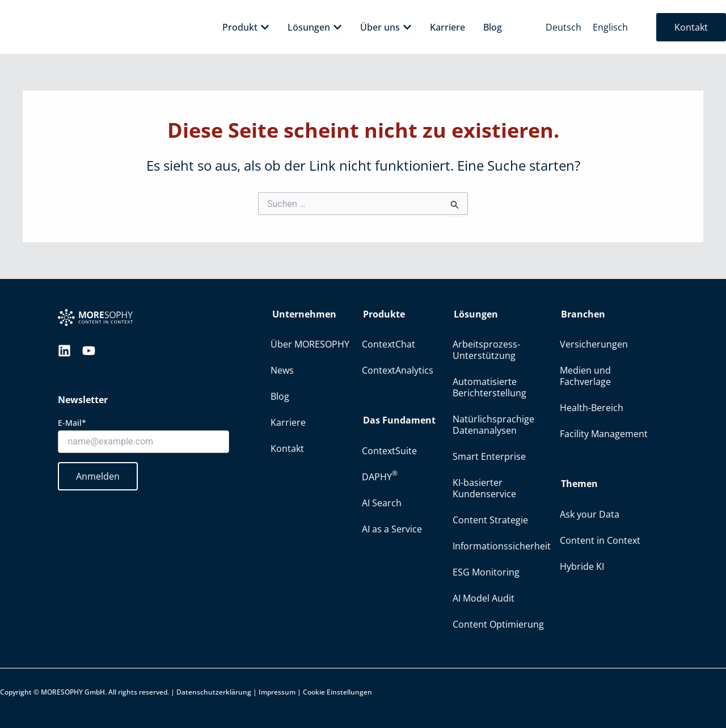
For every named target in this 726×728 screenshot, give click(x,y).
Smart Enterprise (489, 456)
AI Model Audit (484, 598)
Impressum (277, 692)
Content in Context (600, 540)
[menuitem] (564, 27)
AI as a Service (392, 529)
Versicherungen (594, 344)
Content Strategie (490, 520)
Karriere (288, 422)
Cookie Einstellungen (337, 692)
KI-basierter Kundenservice (484, 488)
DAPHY (380, 476)
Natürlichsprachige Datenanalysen (493, 425)
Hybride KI (582, 566)
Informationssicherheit (502, 546)
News (282, 370)
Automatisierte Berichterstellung (489, 387)
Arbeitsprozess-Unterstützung (486, 350)
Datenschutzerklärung (214, 692)
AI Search (382, 503)
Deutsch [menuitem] (564, 27)
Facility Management (604, 434)
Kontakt (287, 448)
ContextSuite (389, 451)
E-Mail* (72, 423)
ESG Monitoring (486, 572)
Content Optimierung (498, 624)
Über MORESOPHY (310, 344)
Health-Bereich (592, 408)
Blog (280, 396)
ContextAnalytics (398, 370)
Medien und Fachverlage (585, 376)
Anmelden (98, 476)
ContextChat (389, 344)
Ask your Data (590, 514)
